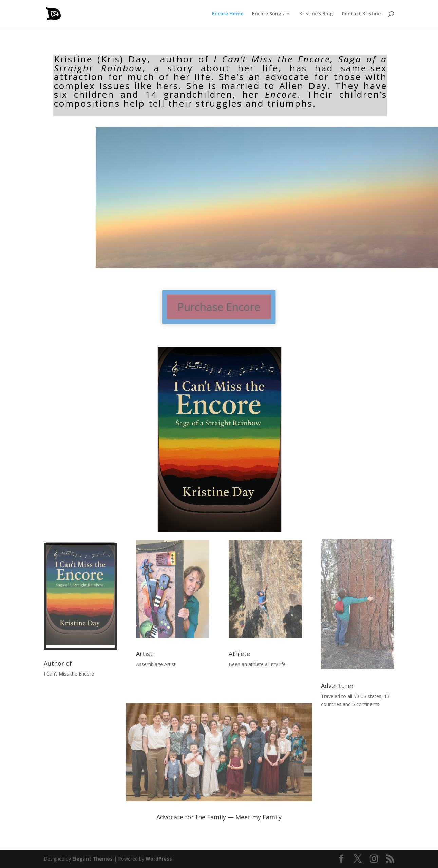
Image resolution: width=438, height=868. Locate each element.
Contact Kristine (361, 14)
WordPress (159, 859)
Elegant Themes (92, 859)
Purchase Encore (219, 307)
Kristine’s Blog (316, 14)
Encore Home (228, 14)
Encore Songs (268, 14)
